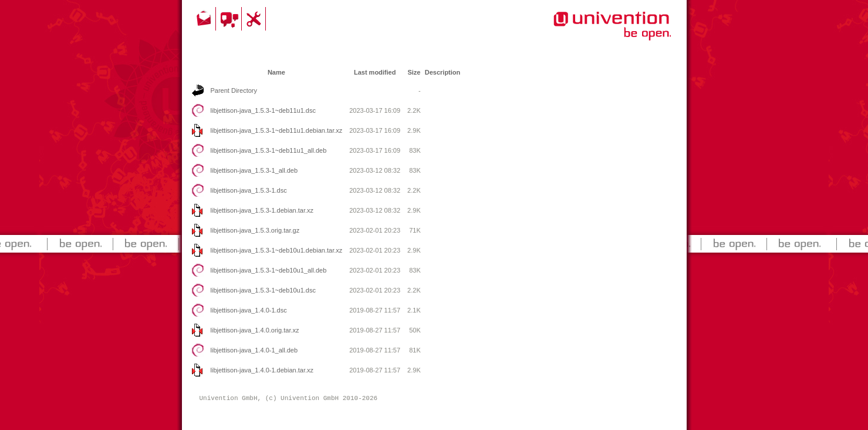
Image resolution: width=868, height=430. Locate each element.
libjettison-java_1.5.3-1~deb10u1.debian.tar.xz (277, 250)
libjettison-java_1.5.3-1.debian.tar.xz (262, 210)
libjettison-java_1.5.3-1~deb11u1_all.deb (269, 150)
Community (230, 19)
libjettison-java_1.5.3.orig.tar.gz (255, 230)
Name (276, 72)
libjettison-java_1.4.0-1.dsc (249, 310)
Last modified (375, 72)
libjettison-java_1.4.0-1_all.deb (254, 350)
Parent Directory (234, 90)
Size (414, 72)
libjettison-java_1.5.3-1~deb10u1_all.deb (269, 270)
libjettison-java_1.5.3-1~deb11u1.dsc (264, 110)
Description (443, 72)
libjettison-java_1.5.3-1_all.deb (254, 170)
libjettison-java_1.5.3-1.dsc (249, 190)
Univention (589, 32)
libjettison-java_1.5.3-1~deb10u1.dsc (264, 290)
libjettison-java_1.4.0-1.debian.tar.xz (262, 370)
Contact (205, 19)
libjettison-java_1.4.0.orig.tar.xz (255, 330)
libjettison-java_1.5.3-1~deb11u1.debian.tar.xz (277, 130)
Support (255, 19)
